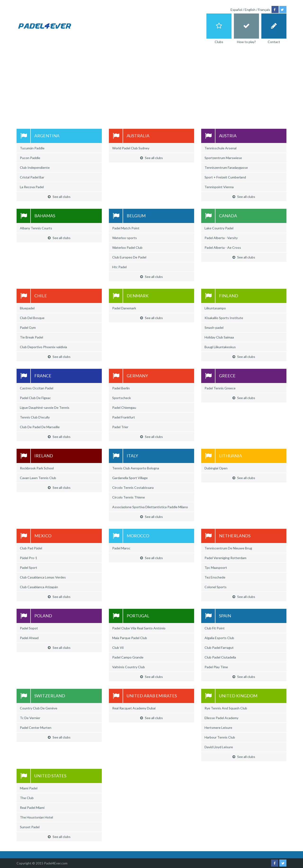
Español (236, 10)
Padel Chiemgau (124, 407)
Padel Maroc (121, 548)
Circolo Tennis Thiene (129, 497)
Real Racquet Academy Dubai (134, 708)
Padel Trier (120, 427)
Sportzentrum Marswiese (223, 158)
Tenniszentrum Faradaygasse (226, 167)
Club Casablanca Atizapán (39, 587)
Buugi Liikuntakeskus (220, 347)
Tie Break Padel (31, 337)
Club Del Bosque (32, 318)
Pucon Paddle (30, 158)
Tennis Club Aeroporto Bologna (136, 468)
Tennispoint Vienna (219, 187)
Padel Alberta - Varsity (221, 238)
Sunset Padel (30, 827)
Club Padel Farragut (219, 648)
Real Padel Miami (32, 808)
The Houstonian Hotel (36, 817)
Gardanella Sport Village (130, 478)
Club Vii (118, 648)
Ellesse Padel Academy (221, 718)
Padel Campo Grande (128, 657)
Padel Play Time (216, 667)
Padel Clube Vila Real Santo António (139, 628)
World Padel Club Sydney (131, 148)
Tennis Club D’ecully (35, 417)
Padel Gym (28, 327)
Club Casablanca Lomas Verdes (43, 577)
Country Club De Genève (39, 708)
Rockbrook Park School (37, 468)
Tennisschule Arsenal (221, 148)
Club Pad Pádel (31, 548)
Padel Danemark (124, 308)
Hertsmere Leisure (218, 728)
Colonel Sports (216, 587)
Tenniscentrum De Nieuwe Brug (228, 548)
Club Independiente (35, 167)
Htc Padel (119, 267)
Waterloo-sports (125, 238)
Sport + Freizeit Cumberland (225, 177)
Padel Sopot (29, 628)
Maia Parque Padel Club (130, 638)
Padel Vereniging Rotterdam (225, 558)
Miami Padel (29, 788)
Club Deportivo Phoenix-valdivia (43, 347)
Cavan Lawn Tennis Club (38, 478)
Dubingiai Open (216, 468)
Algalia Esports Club (219, 638)
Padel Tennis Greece (220, 388)
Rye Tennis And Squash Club (226, 708)
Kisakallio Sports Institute (224, 318)
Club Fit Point (215, 628)
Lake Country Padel (219, 228)
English (250, 10)
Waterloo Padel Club (127, 247)
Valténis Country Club (129, 667)
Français (264, 10)
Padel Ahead (29, 638)
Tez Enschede (215, 577)
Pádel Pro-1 (29, 558)
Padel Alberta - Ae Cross (223, 247)
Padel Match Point (126, 228)
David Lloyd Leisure (219, 747)
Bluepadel (27, 308)
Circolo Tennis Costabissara (133, 487)
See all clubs (59, 197)
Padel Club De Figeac (35, 398)
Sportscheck (122, 398)
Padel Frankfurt (124, 417)
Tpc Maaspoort (216, 568)
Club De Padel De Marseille (40, 427)
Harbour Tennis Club (220, 737)
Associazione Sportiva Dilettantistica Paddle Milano (150, 507)
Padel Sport (29, 568)
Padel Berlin (121, 388)
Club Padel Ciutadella (220, 657)
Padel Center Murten (36, 728)
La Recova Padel (32, 187)
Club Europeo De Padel (129, 257)
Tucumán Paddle (32, 148)
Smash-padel (214, 327)
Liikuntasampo (215, 308)
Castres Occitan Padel (37, 388)
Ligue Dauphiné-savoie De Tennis (45, 407)
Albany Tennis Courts (36, 228)
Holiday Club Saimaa (219, 337)
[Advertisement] (151, 84)
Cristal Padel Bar (32, 177)
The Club (27, 798)
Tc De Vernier (30, 718)
